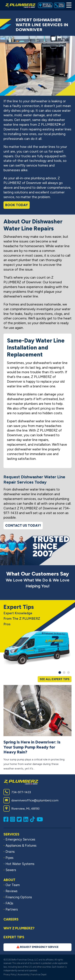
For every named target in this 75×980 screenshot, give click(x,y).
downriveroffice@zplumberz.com (31, 800)
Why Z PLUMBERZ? (19, 928)
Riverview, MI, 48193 (21, 808)
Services (11, 834)
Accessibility (23, 975)
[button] (60, 673)
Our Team (13, 885)
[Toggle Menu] (69, 5)
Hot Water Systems (20, 864)
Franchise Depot (39, 975)
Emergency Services (20, 839)
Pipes (10, 858)
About (9, 880)
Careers (11, 919)
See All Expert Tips (55, 679)
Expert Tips (14, 937)
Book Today (17, 205)
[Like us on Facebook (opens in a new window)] (7, 819)
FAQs (9, 903)
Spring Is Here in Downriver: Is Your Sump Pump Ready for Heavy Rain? (32, 747)
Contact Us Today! (23, 526)
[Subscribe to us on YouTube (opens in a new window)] (41, 819)
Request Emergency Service (37, 947)
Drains (10, 852)
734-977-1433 (17, 792)
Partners (12, 909)
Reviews (12, 891)
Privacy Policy (10, 975)
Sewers (11, 870)
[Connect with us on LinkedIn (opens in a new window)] (27, 819)
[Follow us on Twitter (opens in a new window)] (20, 819)
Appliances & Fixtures (21, 846)
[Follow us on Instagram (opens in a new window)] (13, 819)
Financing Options (19, 897)
